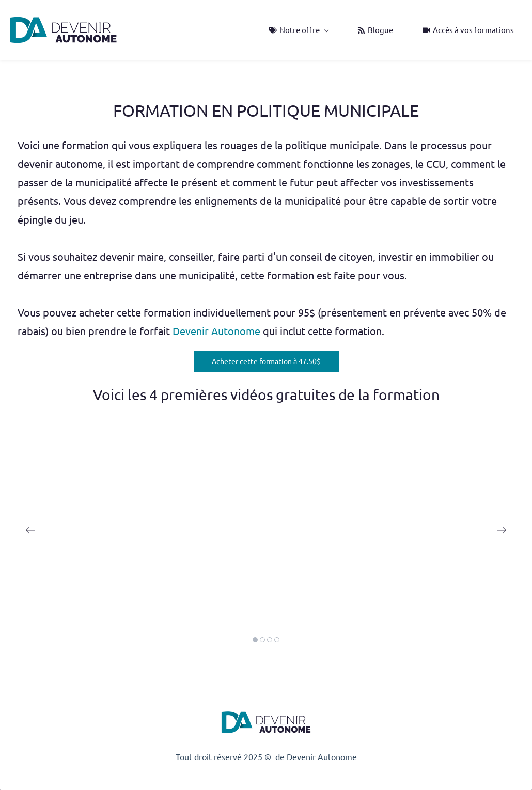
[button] (30, 530)
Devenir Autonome (218, 331)
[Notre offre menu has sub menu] (299, 30)
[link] (266, 712)
